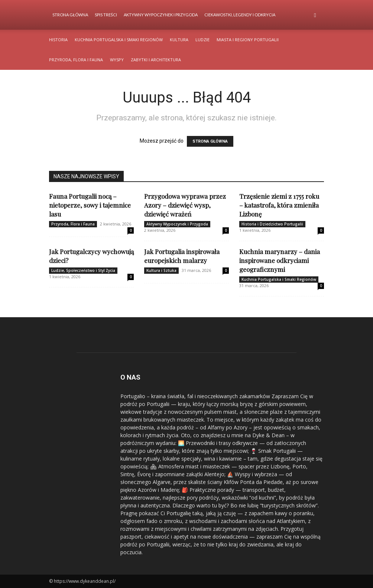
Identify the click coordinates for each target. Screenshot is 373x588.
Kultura (179, 40)
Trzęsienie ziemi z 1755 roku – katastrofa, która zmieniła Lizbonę (279, 205)
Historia (58, 40)
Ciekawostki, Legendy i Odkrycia (240, 15)
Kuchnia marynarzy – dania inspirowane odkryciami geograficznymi (280, 260)
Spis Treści (106, 15)
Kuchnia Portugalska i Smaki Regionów (119, 40)
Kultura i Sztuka (161, 270)
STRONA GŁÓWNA (210, 141)
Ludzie (202, 40)
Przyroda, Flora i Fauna (76, 60)
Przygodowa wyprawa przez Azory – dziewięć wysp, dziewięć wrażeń (185, 205)
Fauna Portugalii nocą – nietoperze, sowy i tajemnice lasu (90, 205)
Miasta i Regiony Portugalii (248, 40)
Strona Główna (70, 15)
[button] (315, 15)
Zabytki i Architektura (156, 60)
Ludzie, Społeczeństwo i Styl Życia (83, 270)
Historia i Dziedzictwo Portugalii (272, 224)
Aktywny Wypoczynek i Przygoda (161, 15)
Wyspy (117, 60)
